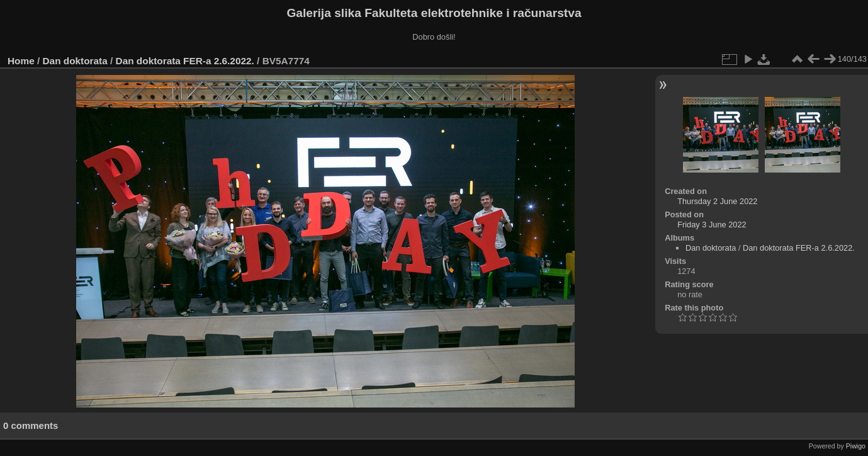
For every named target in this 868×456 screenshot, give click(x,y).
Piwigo (856, 446)
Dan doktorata (75, 61)
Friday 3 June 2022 (712, 225)
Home (21, 61)
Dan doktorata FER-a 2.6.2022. (185, 61)
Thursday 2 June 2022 (717, 201)
